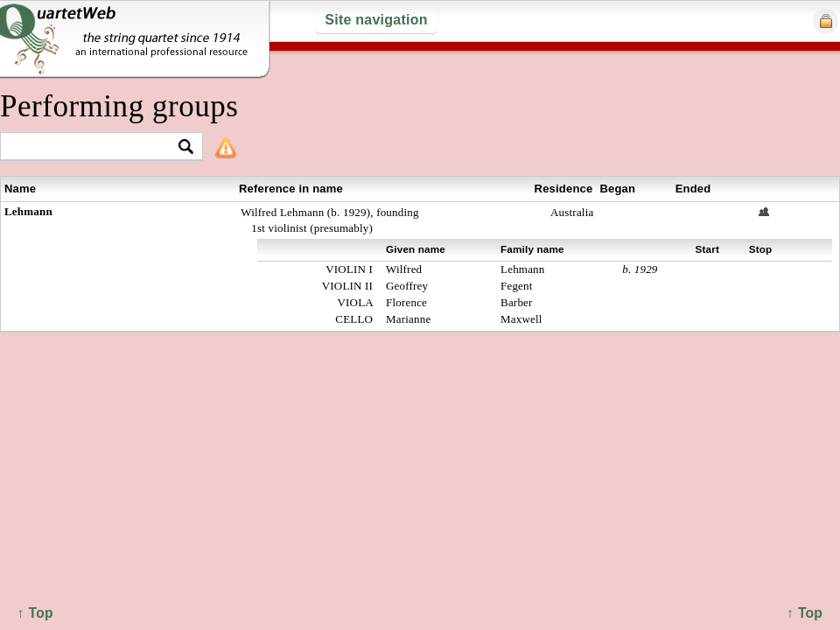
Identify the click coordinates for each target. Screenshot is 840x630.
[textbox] (94, 147)
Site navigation (376, 20)
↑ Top (805, 613)
